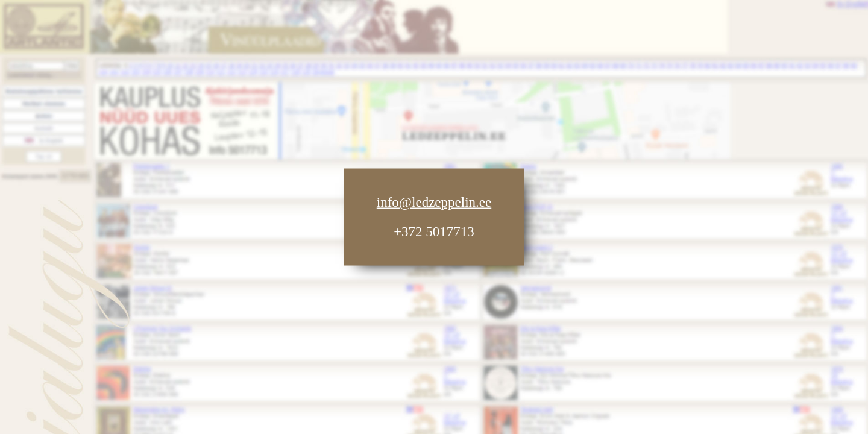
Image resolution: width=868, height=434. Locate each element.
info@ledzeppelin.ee (434, 202)
